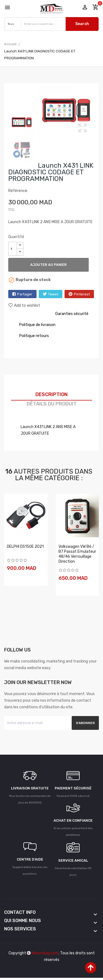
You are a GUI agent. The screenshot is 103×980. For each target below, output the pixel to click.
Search (82, 24)
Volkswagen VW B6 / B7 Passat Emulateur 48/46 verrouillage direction (77, 554)
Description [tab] (51, 394)
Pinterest (82, 294)
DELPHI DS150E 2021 (25, 547)
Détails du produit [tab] (52, 404)
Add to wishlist (24, 305)
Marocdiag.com (45, 953)
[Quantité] (13, 249)
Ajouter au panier (48, 265)
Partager (25, 294)
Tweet (53, 294)
